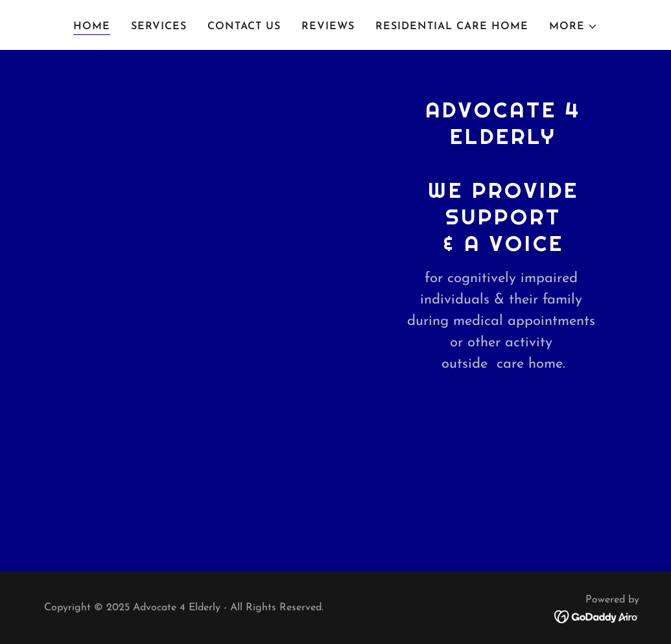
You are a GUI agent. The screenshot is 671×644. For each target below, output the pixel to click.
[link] (597, 616)
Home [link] (92, 27)
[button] (573, 27)
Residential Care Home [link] (452, 27)
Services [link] (159, 27)
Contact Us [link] (244, 27)
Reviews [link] (328, 27)
